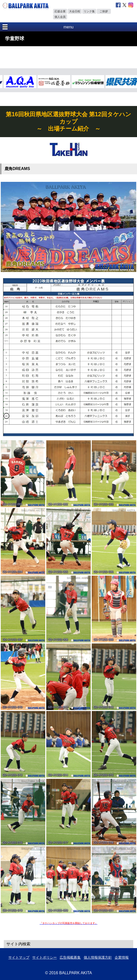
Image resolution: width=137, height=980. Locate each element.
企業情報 (122, 957)
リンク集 (89, 11)
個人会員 (60, 17)
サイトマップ (19, 957)
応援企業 (60, 11)
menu (68, 27)
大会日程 (75, 11)
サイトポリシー (44, 957)
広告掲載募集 (70, 957)
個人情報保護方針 (98, 957)
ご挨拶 (104, 11)
